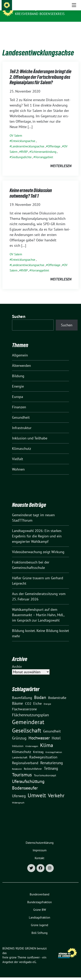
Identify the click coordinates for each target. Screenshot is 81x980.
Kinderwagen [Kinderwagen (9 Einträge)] (32, 740)
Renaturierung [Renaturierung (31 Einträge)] (52, 757)
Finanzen (19, 401)
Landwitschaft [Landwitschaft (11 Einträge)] (20, 751)
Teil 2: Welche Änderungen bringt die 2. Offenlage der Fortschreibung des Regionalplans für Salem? (40, 71)
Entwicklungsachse (23, 135)
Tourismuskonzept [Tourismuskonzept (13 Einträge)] (45, 769)
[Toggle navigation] (74, 28)
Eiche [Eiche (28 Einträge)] (37, 697)
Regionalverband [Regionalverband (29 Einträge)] (25, 757)
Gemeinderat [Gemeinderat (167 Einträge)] (28, 716)
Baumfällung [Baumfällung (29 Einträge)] (22, 691)
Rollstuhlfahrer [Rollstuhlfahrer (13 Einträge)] (33, 763)
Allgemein (20, 349)
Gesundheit (21, 411)
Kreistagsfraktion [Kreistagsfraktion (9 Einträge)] (54, 746)
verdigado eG (27, 956)
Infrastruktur (22, 422)
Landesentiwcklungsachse (28, 140)
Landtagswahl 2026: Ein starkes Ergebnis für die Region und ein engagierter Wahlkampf (37, 530)
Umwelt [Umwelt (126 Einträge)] (37, 789)
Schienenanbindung (44, 146)
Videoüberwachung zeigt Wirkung (38, 546)
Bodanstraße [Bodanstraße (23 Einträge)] (57, 692)
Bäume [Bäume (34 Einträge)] (18, 697)
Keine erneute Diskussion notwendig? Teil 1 (31, 187)
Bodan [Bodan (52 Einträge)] (40, 691)
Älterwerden (21, 359)
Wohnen (18, 463)
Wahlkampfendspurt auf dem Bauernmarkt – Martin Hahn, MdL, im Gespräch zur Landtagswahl (38, 609)
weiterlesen (61, 160)
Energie (18, 380)
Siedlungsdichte (21, 151)
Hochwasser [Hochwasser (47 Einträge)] (39, 732)
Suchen (19, 310)
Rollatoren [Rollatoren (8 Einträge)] (17, 763)
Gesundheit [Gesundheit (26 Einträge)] (52, 725)
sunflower (33, 951)
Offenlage (54, 140)
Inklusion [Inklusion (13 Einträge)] (18, 740)
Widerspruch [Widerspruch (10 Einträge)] (18, 796)
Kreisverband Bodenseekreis (40, 14)
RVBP (24, 146)
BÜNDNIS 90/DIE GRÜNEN (36, 8)
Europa (18, 390)
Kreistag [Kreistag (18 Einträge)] (38, 746)
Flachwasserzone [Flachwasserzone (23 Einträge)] (24, 703)
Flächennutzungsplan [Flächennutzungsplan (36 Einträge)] (30, 709)
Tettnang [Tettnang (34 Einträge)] (51, 762)
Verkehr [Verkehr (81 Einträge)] (56, 789)
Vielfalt (18, 453)
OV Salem (16, 129)
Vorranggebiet (44, 151)
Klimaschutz (22, 442)
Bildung (18, 370)
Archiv (17, 660)
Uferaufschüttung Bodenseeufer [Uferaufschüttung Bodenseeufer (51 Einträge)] (28, 778)
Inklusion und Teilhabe (30, 432)
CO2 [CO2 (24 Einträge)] (28, 697)
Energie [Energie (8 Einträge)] (47, 698)
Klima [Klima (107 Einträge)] (47, 739)
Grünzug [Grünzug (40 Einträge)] (19, 732)
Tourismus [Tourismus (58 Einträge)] (22, 768)
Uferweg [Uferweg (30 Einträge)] (19, 790)
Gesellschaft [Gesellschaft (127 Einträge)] (27, 724)
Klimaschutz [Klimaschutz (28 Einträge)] (22, 746)
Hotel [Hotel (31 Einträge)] (56, 732)
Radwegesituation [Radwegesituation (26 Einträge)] (43, 751)
